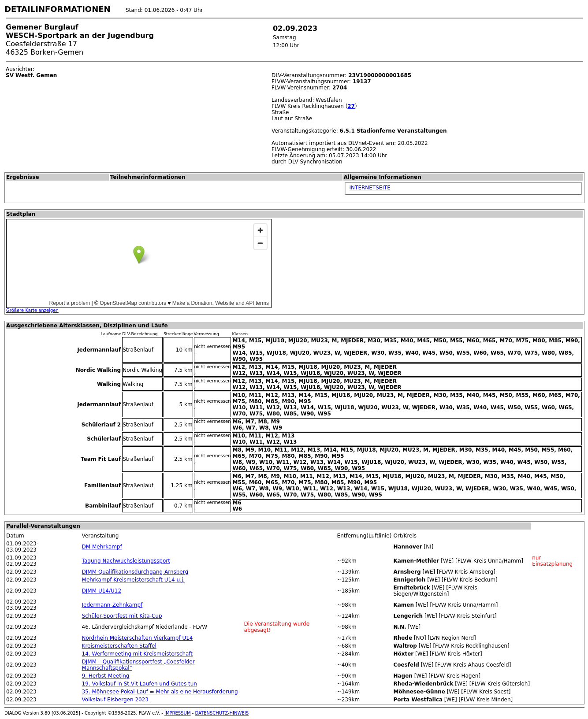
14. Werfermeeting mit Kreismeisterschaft (138, 654)
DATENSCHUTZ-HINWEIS (222, 713)
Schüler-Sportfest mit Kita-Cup (122, 616)
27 (351, 106)
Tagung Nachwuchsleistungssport (126, 561)
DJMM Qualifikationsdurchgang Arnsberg (135, 572)
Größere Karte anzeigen (32, 310)
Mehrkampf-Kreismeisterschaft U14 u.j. (134, 580)
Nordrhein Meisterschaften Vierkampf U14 (138, 638)
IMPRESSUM (178, 713)
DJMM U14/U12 (102, 591)
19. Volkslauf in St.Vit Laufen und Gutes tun (140, 684)
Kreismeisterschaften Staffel (119, 646)
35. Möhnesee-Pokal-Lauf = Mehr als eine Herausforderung (160, 692)
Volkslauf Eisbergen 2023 (115, 700)
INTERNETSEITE (370, 188)
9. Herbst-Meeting (106, 676)
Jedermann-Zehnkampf (112, 605)
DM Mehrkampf (102, 547)
